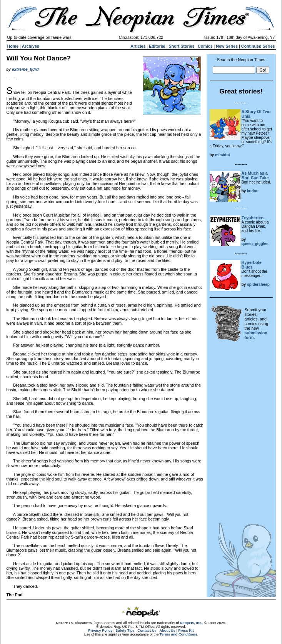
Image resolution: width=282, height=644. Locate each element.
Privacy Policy (100, 631)
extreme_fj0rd (25, 69)
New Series (227, 46)
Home (13, 46)
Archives (31, 46)
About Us (167, 631)
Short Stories (181, 46)
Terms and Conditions (179, 634)
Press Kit (186, 631)
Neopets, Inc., (192, 623)
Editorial (157, 46)
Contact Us (147, 631)
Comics (205, 46)
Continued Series (258, 46)
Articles (138, 46)
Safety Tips (125, 631)
